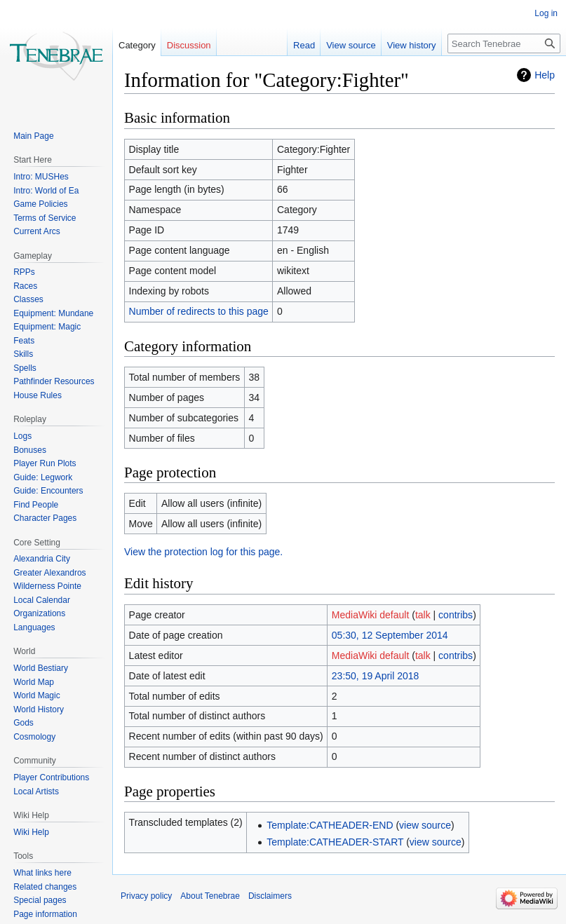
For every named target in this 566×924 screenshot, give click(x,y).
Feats (24, 341)
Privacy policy (146, 896)
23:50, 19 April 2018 (376, 676)
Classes (28, 299)
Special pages (40, 900)
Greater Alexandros (49, 573)
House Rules (38, 395)
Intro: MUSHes (41, 177)
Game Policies (40, 204)
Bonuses (30, 450)
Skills (23, 354)
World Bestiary (41, 668)
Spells (25, 368)
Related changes (45, 887)
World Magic (36, 695)
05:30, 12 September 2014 (390, 635)
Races (25, 286)
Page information (45, 914)
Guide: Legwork (43, 477)
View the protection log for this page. (203, 552)
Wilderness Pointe (47, 586)
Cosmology (34, 737)
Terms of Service (45, 218)
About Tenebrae (210, 896)
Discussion (189, 45)
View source (351, 45)
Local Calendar (42, 600)
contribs (456, 615)
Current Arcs (37, 231)
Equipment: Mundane (53, 313)
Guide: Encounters (48, 491)
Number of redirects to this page (199, 311)
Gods (23, 723)
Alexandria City (42, 559)
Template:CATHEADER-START (335, 842)
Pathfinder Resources (54, 381)
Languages (34, 627)
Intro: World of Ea (46, 191)
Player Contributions (51, 777)
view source (425, 825)
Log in (546, 13)
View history (412, 45)
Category (137, 45)
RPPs (24, 272)
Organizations (39, 613)
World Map (34, 682)
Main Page (33, 136)
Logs (22, 436)
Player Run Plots (45, 463)
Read (304, 45)
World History (39, 709)
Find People (36, 505)
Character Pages (45, 518)
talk (423, 615)
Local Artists (36, 791)
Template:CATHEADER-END (330, 825)
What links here (42, 873)
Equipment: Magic (47, 327)
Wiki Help (31, 832)
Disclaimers (270, 896)
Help (545, 75)
